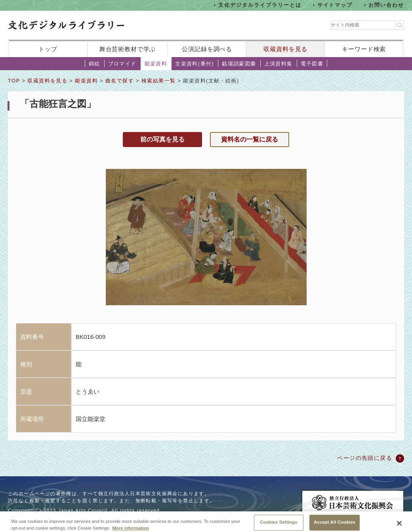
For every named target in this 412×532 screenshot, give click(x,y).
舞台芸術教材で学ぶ (128, 49)
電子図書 (312, 64)
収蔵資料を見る (285, 49)
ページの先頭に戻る (365, 458)
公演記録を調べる (207, 49)
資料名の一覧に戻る (250, 139)
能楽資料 (156, 64)
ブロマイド (122, 64)
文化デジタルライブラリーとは (260, 5)
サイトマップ (335, 5)
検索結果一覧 (158, 81)
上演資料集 (278, 64)
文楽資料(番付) (195, 64)
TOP (14, 81)
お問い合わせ (386, 5)
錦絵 (94, 64)
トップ (48, 49)
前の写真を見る (162, 139)
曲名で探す (120, 81)
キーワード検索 (364, 49)
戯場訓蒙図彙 (239, 64)
